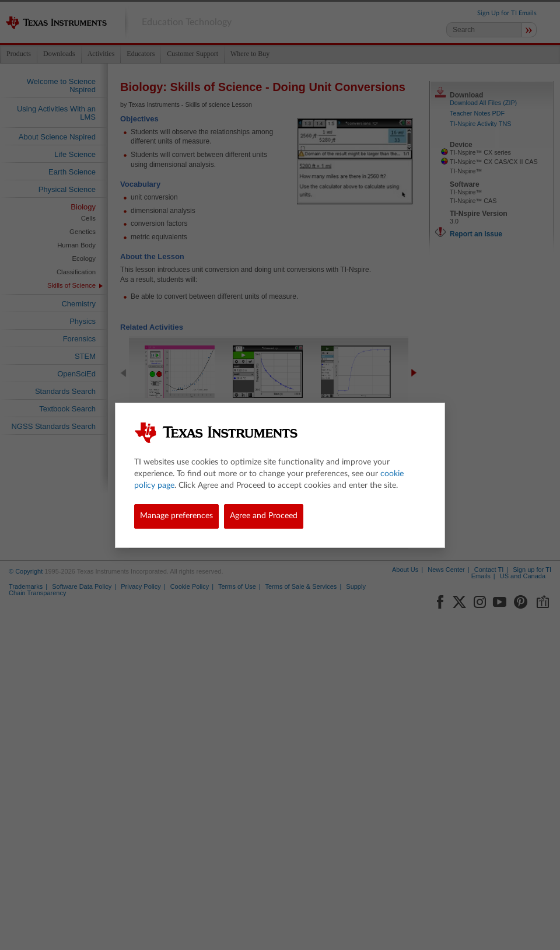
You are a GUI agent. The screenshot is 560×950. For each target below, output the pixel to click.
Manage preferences (176, 516)
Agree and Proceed (264, 516)
